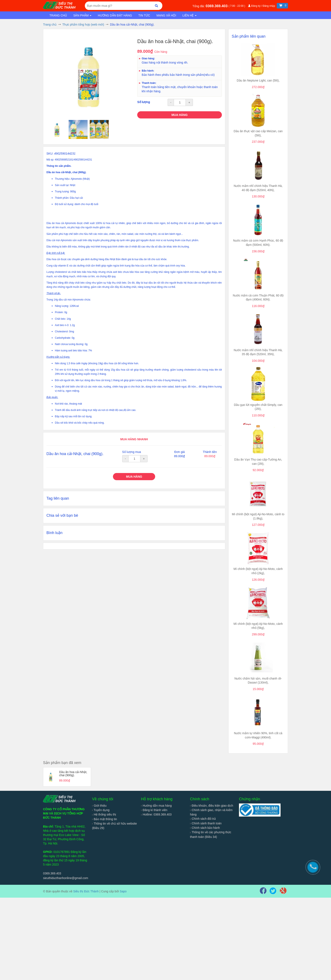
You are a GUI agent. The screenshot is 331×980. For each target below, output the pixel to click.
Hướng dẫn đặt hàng (115, 15)
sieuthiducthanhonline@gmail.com (66, 878)
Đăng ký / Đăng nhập (262, 6)
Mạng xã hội (166, 15)
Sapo (123, 891)
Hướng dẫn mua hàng (156, 806)
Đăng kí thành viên (154, 810)
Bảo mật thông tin (104, 819)
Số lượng (144, 102)
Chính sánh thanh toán (206, 823)
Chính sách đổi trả (203, 819)
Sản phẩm (82, 15)
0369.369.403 (217, 6)
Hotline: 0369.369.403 (156, 814)
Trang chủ (58, 15)
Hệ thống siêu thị (104, 814)
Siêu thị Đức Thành (86, 891)
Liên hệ (189, 15)
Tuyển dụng (101, 810)
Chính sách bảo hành (205, 828)
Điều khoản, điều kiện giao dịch (212, 806)
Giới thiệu (99, 806)
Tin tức (144, 15)
